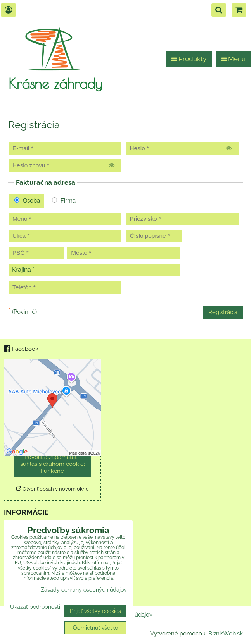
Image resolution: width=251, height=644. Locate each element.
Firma (64, 201)
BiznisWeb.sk (226, 634)
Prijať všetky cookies (95, 611)
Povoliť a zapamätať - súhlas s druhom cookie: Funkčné (53, 464)
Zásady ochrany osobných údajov (84, 590)
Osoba (27, 201)
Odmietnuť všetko (95, 628)
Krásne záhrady (55, 83)
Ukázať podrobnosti (35, 607)
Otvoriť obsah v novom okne (53, 489)
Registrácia (223, 312)
